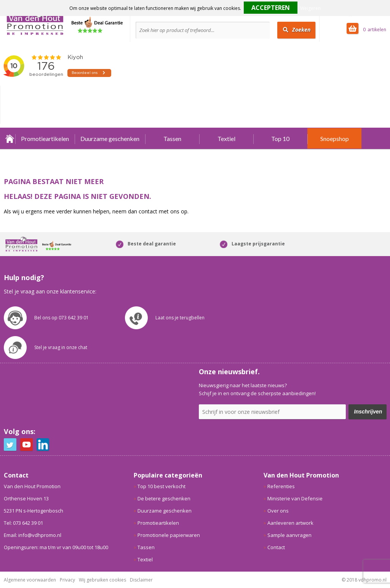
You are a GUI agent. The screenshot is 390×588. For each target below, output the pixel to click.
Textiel (226, 139)
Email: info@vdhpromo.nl (33, 535)
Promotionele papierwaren (169, 535)
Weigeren (310, 8)
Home (10, 139)
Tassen (172, 139)
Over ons (278, 511)
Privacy (67, 580)
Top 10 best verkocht (161, 486)
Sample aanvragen (289, 535)
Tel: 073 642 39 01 (23, 523)
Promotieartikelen (45, 139)
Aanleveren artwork (290, 523)
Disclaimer (141, 580)
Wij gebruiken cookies (102, 580)
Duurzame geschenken (110, 139)
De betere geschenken (164, 498)
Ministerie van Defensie (295, 498)
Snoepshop (335, 139)
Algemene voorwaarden (30, 580)
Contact (276, 547)
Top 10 (280, 139)
